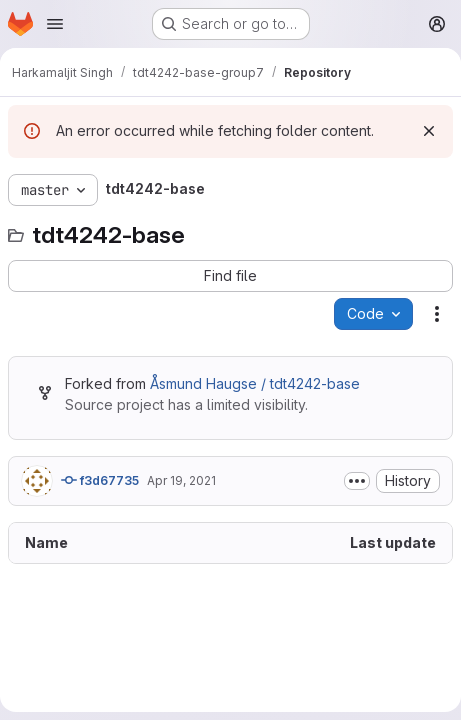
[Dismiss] (429, 131)
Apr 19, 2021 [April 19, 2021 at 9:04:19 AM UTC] (181, 480)
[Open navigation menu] (55, 24)
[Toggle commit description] (357, 481)
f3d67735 (100, 480)
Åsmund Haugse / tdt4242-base (255, 383)
